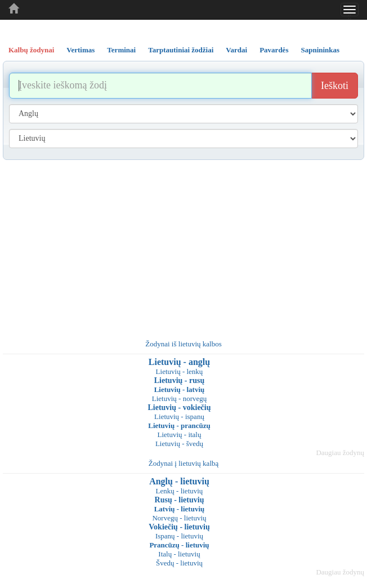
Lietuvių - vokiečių (179, 407)
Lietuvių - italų (180, 435)
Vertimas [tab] (80, 50)
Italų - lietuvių (179, 554)
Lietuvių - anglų (179, 362)
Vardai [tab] (236, 50)
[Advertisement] (183, 244)
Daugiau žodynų (340, 453)
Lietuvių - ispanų (179, 416)
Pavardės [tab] (274, 50)
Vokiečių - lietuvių (179, 527)
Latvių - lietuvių (180, 509)
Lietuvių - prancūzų (179, 426)
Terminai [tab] (121, 50)
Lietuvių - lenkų (180, 371)
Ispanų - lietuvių (179, 536)
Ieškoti (335, 86)
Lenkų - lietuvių (180, 491)
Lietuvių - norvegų (179, 398)
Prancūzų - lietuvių (179, 545)
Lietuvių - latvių (180, 389)
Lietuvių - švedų (179, 444)
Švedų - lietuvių (179, 563)
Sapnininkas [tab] (320, 50)
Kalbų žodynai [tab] (31, 50)
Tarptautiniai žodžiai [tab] (181, 50)
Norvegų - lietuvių (179, 518)
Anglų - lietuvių (179, 481)
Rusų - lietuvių (180, 500)
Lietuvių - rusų (179, 380)
